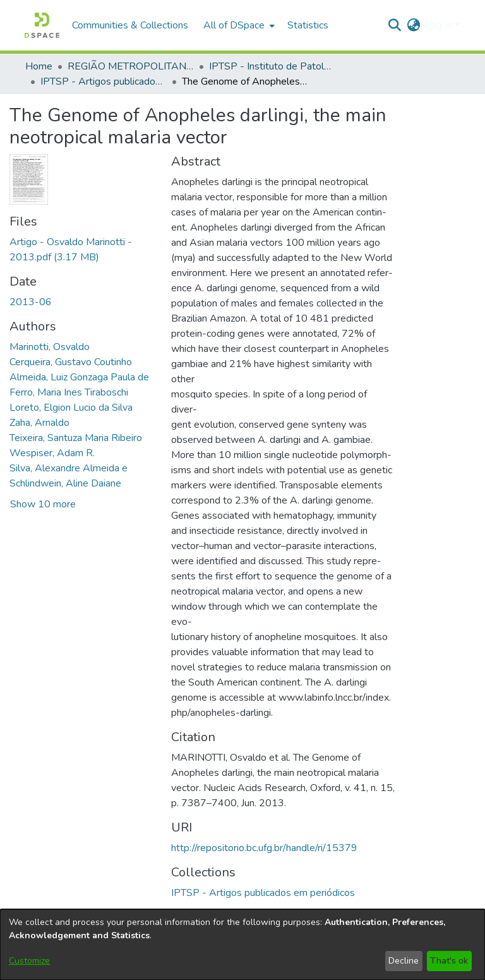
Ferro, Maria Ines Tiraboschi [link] (69, 392)
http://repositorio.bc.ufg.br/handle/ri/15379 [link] (264, 848)
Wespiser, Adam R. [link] (52, 453)
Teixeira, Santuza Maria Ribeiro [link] (76, 438)
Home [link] (39, 66)
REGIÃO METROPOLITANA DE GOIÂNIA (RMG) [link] (131, 66)
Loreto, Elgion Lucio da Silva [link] (71, 408)
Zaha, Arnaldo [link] (39, 423)
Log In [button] (440, 25)
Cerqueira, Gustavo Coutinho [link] (71, 362)
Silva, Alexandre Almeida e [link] (69, 468)
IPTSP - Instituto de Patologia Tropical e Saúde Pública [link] (272, 66)
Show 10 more (43, 504)
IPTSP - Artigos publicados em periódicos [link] (104, 82)
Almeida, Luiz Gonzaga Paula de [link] (79, 377)
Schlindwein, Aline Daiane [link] (65, 483)
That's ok (449, 961)
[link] (263, 893)
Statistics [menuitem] (308, 25)
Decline (404, 961)
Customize (29, 961)
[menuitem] (238, 25)
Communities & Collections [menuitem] (130, 25)
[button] (42, 25)
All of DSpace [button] (234, 25)
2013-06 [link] (31, 302)
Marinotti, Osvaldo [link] (50, 347)
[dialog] (242, 945)
